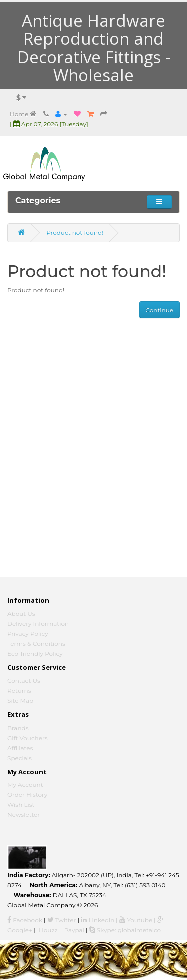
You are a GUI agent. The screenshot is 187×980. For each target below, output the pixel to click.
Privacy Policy (28, 634)
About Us (21, 614)
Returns (19, 690)
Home (23, 114)
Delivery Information (38, 624)
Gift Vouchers (28, 738)
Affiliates (20, 748)
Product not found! (75, 233)
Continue (159, 310)
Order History (27, 795)
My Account (25, 785)
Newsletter (24, 815)
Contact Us (24, 681)
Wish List (21, 805)
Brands (18, 728)
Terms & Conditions (36, 644)
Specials (20, 758)
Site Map (20, 700)
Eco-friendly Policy (35, 654)
